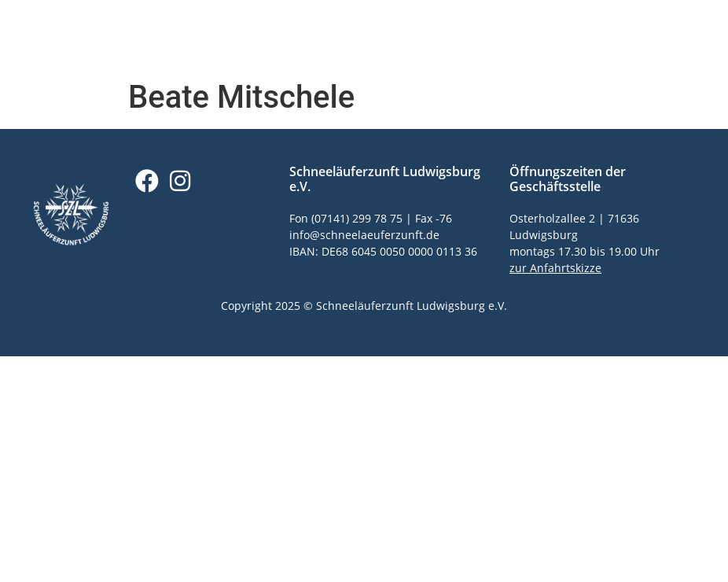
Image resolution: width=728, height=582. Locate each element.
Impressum (165, 210)
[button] (705, 36)
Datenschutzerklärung (197, 228)
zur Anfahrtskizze (555, 268)
